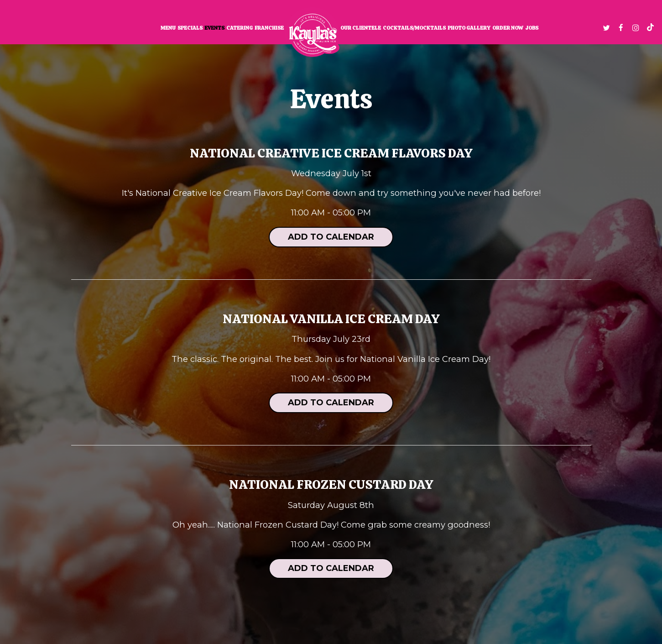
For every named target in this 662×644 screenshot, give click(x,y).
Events (214, 28)
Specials (190, 28)
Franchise (269, 28)
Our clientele (361, 28)
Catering (240, 28)
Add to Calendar (331, 237)
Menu (168, 28)
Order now (508, 28)
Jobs (532, 28)
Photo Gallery (469, 28)
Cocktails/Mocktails (414, 28)
